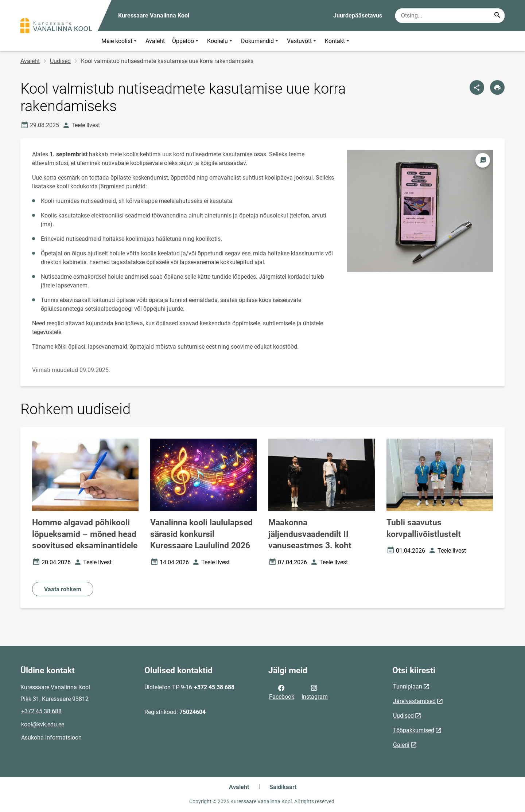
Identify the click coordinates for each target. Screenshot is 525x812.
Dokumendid (260, 41)
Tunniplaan (408, 687)
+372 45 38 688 (41, 711)
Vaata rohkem (63, 589)
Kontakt (338, 41)
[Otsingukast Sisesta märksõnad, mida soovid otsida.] (450, 16)
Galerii (401, 745)
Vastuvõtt (302, 41)
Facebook (282, 692)
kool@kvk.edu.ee (43, 724)
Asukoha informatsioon (51, 738)
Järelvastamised (414, 701)
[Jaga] (477, 87)
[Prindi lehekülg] (497, 87)
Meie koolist (120, 41)
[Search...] (497, 16)
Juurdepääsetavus (358, 15)
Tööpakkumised (414, 730)
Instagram (315, 692)
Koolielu (220, 41)
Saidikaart (283, 787)
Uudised (60, 61)
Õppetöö (186, 41)
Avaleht (155, 41)
